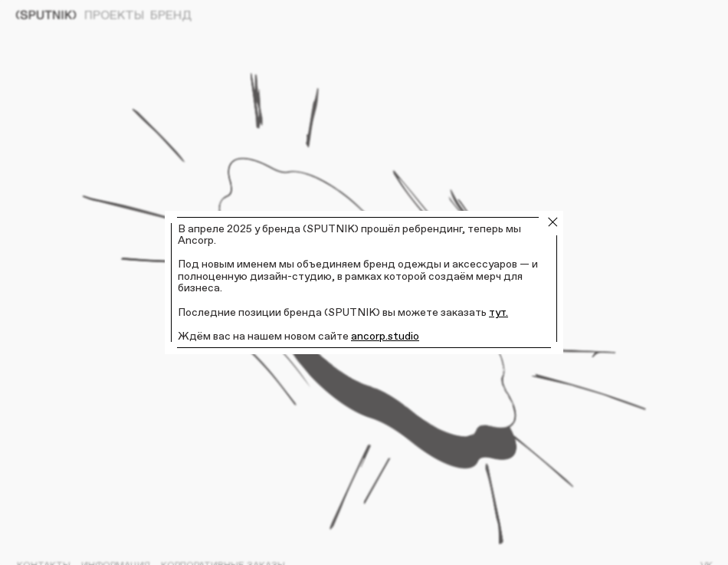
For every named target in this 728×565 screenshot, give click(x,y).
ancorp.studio (385, 336)
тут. (498, 312)
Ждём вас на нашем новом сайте (264, 336)
